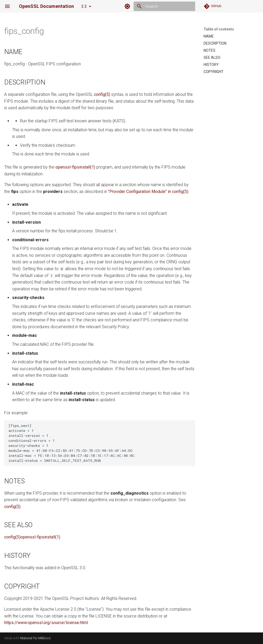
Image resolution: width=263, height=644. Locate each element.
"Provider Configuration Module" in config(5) (148, 192)
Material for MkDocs (36, 638)
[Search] (164, 6)
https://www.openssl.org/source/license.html (46, 623)
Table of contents (219, 29)
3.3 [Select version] (84, 6)
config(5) (102, 94)
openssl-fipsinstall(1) (75, 167)
